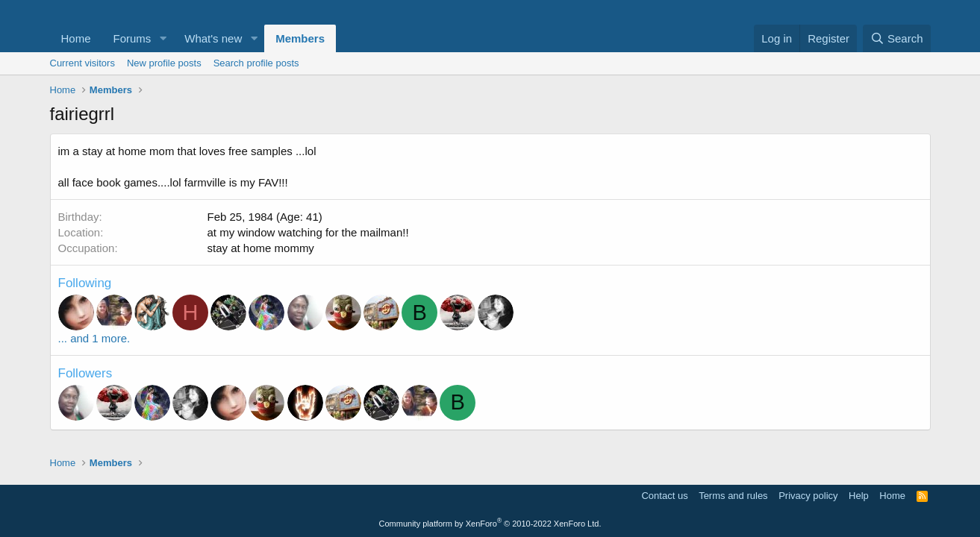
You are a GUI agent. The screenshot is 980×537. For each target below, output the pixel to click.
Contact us (664, 496)
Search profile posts (256, 63)
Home (76, 38)
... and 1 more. (94, 338)
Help (859, 496)
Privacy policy (808, 496)
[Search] (897, 38)
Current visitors (82, 63)
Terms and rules (733, 496)
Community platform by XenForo (490, 524)
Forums (132, 38)
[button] (163, 38)
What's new (213, 38)
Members (300, 38)
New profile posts (164, 63)
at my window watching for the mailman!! (308, 232)
